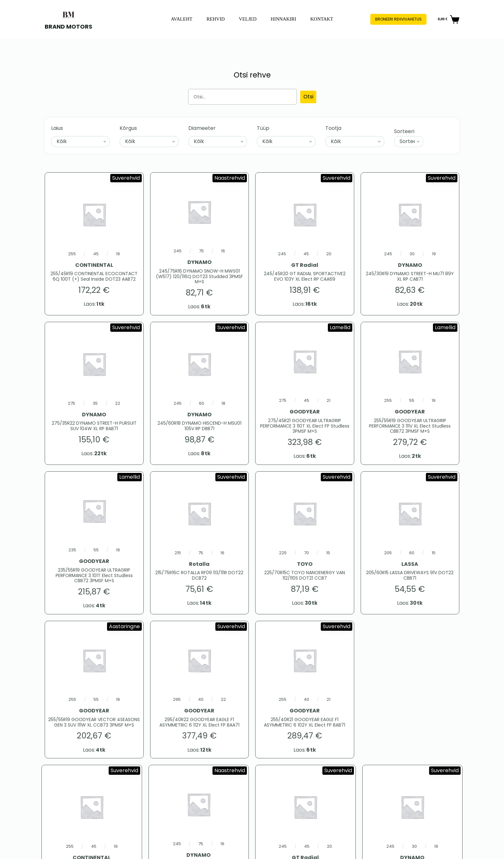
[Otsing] (243, 97)
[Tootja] (355, 142)
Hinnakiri (283, 19)
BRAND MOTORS (68, 27)
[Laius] (81, 142)
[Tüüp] (286, 142)
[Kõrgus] (149, 142)
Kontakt (322, 19)
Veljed (248, 19)
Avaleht (181, 19)
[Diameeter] (218, 142)
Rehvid (216, 19)
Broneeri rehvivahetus (398, 19)
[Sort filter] (409, 142)
